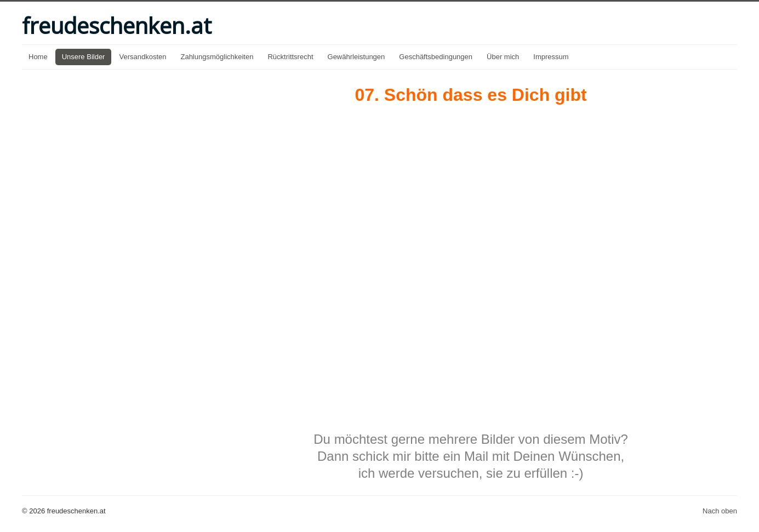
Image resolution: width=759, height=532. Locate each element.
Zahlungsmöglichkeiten (217, 57)
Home (38, 57)
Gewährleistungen (356, 57)
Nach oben (720, 511)
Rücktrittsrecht (290, 57)
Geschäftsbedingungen (436, 57)
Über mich (503, 57)
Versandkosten (142, 57)
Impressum (551, 57)
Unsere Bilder (84, 57)
